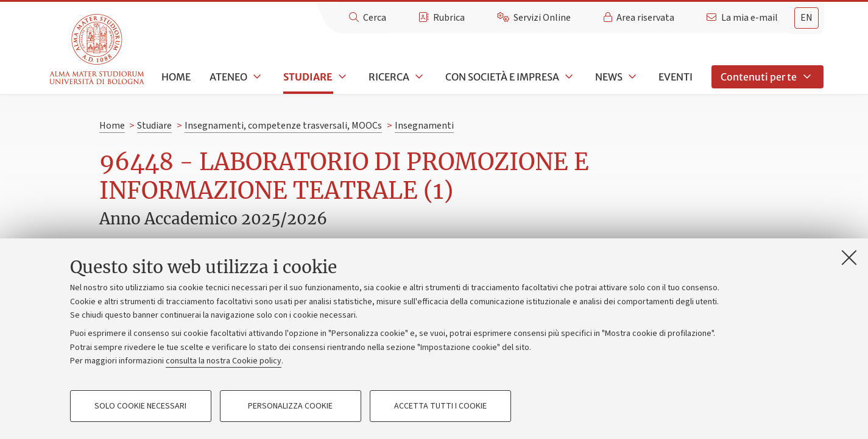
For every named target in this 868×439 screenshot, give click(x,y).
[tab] (806, 18)
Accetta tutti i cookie (440, 406)
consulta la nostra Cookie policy (224, 361)
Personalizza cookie (290, 406)
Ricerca (389, 77)
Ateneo (228, 77)
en (806, 18)
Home (176, 77)
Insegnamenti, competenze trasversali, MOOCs (283, 126)
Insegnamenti (424, 126)
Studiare (308, 77)
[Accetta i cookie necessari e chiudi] (849, 257)
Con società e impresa (502, 77)
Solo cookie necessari (140, 406)
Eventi (676, 77)
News (609, 77)
